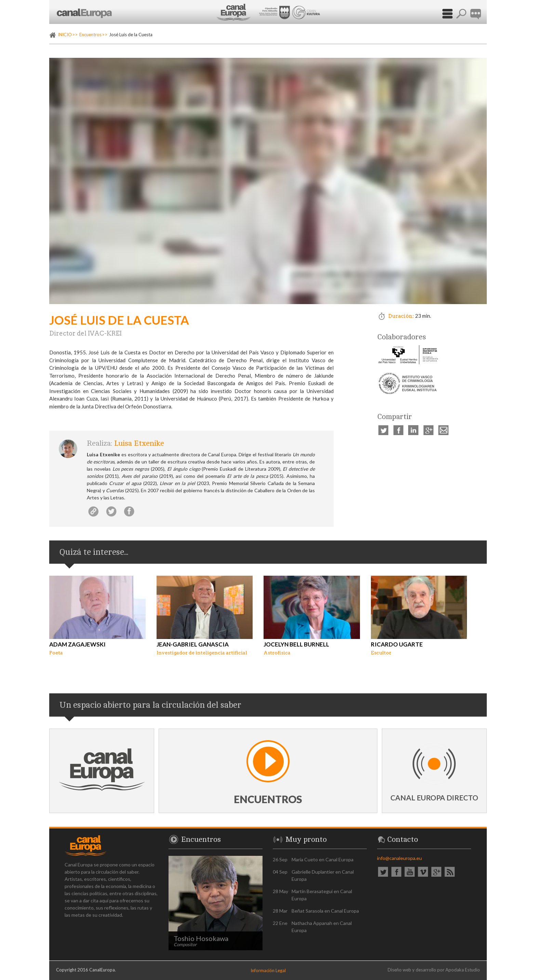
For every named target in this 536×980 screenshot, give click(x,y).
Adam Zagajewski (77, 644)
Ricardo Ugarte (397, 644)
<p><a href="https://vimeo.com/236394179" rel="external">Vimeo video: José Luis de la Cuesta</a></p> (268, 181)
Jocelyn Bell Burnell (296, 644)
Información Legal (268, 970)
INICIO (65, 35)
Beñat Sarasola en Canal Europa (325, 911)
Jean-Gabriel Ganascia (193, 644)
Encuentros (90, 35)
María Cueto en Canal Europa (323, 859)
